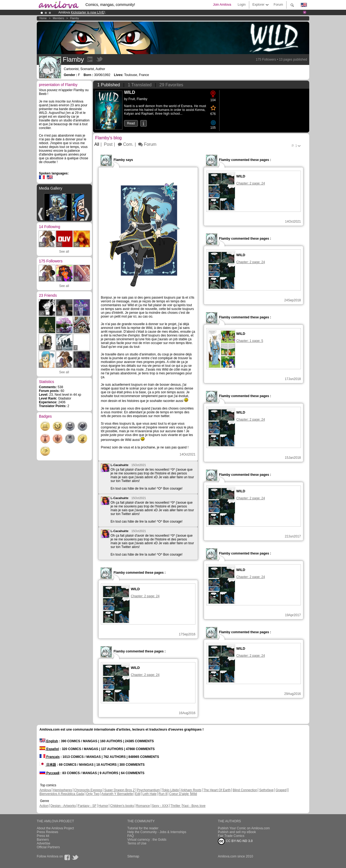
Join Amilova (222, 5)
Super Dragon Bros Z (119, 790)
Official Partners (48, 847)
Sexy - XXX (160, 806)
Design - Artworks (63, 806)
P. (294, 146)
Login (242, 5)
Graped (281, 790)
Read (131, 123)
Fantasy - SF (87, 806)
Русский (49, 773)
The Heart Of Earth (217, 790)
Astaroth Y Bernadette (117, 794)
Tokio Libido (170, 790)
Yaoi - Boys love (194, 806)
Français (50, 757)
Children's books (122, 806)
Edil (138, 794)
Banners (43, 840)
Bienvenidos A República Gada (62, 794)
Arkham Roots (191, 790)
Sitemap (133, 856)
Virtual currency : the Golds (147, 840)
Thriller (176, 806)
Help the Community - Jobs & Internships (157, 832)
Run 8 (163, 794)
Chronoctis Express (88, 790)
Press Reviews (47, 832)
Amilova (45, 790)
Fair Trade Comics (231, 836)
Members (58, 18)
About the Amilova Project (55, 828)
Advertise (44, 843)
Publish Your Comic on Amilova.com (244, 828)
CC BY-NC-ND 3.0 (235, 841)
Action (44, 806)
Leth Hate (149, 794)
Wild (194, 794)
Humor (103, 806)
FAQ (131, 836)
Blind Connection (245, 790)
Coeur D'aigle (179, 794)
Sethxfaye (266, 790)
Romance (143, 806)
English (49, 741)
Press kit (43, 836)
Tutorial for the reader (143, 828)
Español (49, 749)
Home (43, 18)
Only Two (93, 794)
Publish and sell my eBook (237, 832)
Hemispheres (63, 790)
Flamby (74, 18)
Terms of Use (137, 843)
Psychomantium (148, 790)
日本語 (48, 765)
